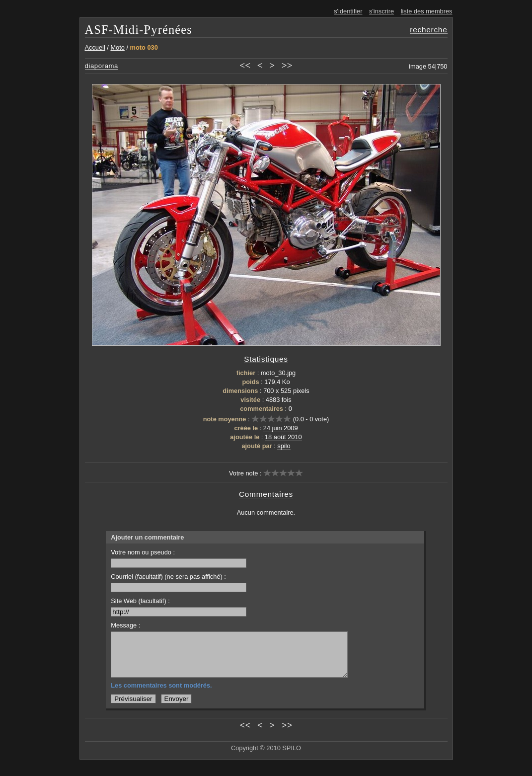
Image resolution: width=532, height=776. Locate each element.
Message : (125, 625)
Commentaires (266, 494)
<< (245, 65)
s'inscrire (381, 11)
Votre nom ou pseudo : (179, 558)
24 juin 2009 (281, 428)
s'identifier (348, 11)
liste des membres (427, 11)
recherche (428, 30)
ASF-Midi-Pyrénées (139, 30)
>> (287, 65)
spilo (284, 446)
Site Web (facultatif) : (179, 607)
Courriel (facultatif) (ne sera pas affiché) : (179, 582)
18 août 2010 (283, 437)
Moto (117, 47)
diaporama (102, 66)
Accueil (95, 47)
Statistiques (266, 359)
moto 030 (144, 47)
